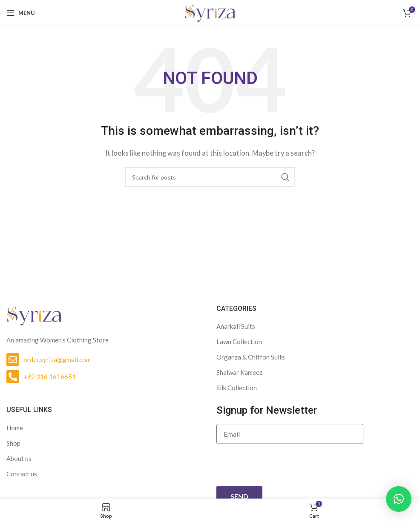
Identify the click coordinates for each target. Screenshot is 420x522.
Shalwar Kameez (239, 372)
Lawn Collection (239, 342)
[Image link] (34, 315)
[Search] (210, 177)
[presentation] (281, 465)
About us (19, 458)
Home (15, 428)
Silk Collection (237, 388)
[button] (399, 499)
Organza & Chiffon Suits (251, 357)
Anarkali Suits (236, 326)
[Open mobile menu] (21, 13)
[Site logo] (210, 12)
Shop (13, 443)
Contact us (22, 474)
